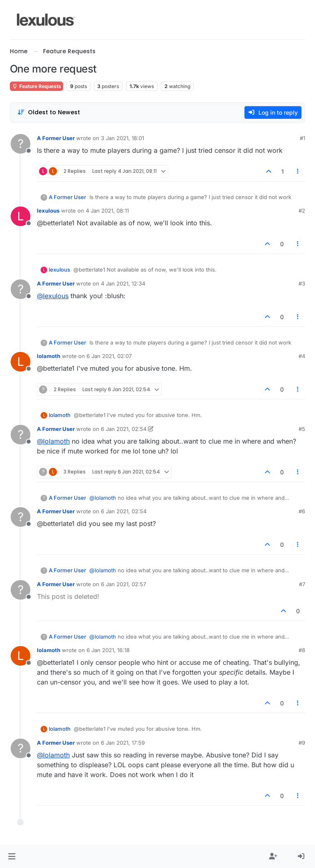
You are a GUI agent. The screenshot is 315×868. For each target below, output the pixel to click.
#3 (302, 283)
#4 (302, 356)
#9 (302, 743)
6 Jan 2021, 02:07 (109, 356)
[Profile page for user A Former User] (21, 144)
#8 (302, 650)
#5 (302, 429)
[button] (12, 857)
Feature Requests (37, 86)
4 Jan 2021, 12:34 (123, 283)
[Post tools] (298, 171)
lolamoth (49, 356)
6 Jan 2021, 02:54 (124, 429)
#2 (302, 211)
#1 (302, 138)
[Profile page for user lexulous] (21, 216)
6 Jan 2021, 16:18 (108, 650)
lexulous (48, 211)
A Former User (56, 138)
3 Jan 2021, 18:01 (122, 138)
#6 (302, 511)
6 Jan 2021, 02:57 (123, 584)
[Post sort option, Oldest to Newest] (49, 112)
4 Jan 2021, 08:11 (107, 211)
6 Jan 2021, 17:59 (123, 743)
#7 (302, 584)
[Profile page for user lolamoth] (21, 362)
